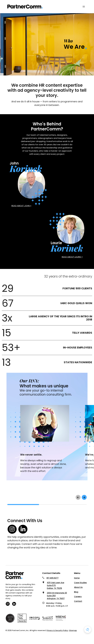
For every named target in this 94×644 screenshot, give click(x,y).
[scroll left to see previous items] (78, 497)
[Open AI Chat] (88, 630)
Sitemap (73, 630)
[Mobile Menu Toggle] (84, 7)
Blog (76, 592)
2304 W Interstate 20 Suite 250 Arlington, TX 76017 (57, 596)
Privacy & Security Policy (57, 630)
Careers (78, 597)
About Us (78, 587)
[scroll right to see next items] (84, 497)
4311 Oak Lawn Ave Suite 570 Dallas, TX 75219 (56, 585)
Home (77, 578)
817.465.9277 (53, 578)
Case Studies (80, 583)
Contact (78, 601)
